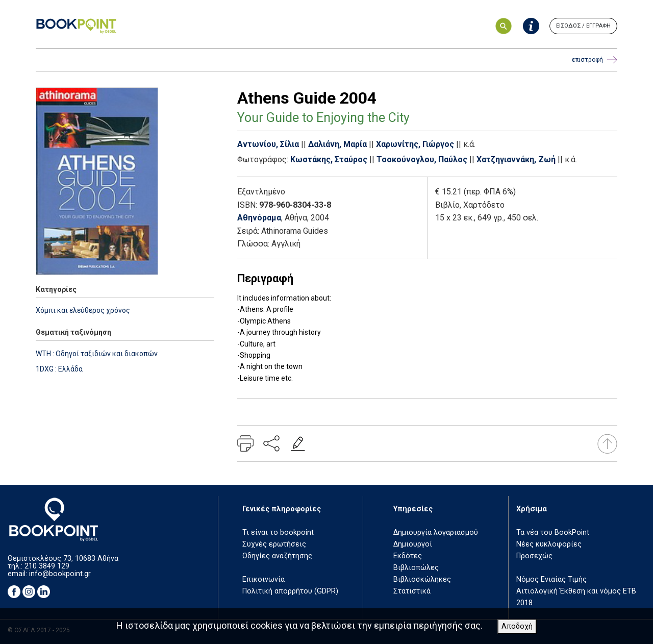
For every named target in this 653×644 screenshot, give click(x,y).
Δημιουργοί (413, 544)
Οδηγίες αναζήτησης (277, 556)
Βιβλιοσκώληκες (422, 579)
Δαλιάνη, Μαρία (337, 144)
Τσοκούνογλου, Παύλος (422, 159)
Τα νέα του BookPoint (553, 532)
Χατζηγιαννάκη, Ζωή (516, 159)
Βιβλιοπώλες (416, 568)
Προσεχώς (534, 556)
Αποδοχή (517, 626)
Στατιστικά (412, 591)
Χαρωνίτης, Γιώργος (415, 144)
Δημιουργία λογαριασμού (436, 532)
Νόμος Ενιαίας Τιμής (551, 579)
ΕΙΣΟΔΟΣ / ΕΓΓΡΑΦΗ (583, 26)
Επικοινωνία (263, 579)
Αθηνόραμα (259, 218)
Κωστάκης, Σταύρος (329, 159)
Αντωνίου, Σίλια (268, 144)
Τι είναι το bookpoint (278, 532)
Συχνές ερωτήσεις (274, 544)
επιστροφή (595, 60)
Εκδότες (408, 556)
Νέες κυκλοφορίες (549, 544)
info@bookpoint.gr (60, 574)
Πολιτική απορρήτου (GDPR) (290, 591)
